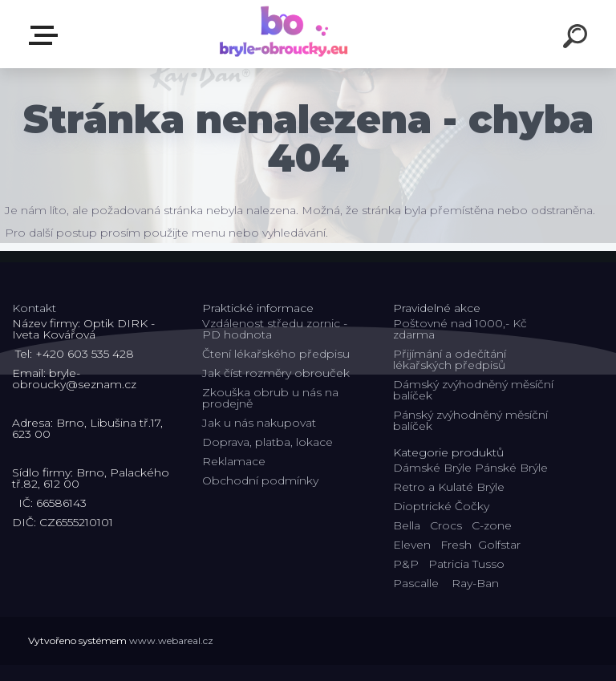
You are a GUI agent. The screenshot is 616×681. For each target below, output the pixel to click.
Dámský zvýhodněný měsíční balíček (473, 390)
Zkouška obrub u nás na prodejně (270, 398)
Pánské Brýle (511, 468)
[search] (577, 39)
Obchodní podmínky (260, 480)
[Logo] (284, 34)
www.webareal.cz (171, 640)
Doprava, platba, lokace (267, 442)
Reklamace (234, 461)
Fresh (456, 545)
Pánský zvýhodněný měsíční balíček (470, 420)
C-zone (492, 525)
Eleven (412, 545)
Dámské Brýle (432, 468)
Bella (407, 525)
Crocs (446, 525)
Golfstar (499, 545)
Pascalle (416, 583)
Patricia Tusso (466, 564)
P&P (406, 564)
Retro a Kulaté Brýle (449, 487)
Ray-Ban (475, 583)
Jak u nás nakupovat (259, 423)
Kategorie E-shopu (47, 35)
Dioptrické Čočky (441, 506)
